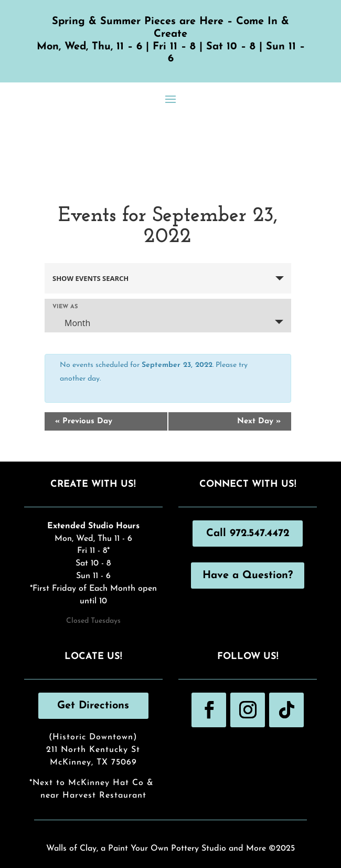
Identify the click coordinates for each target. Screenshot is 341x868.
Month (71, 323)
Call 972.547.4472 (248, 534)
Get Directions (93, 706)
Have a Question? (248, 576)
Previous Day (84, 421)
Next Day (259, 421)
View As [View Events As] (65, 307)
